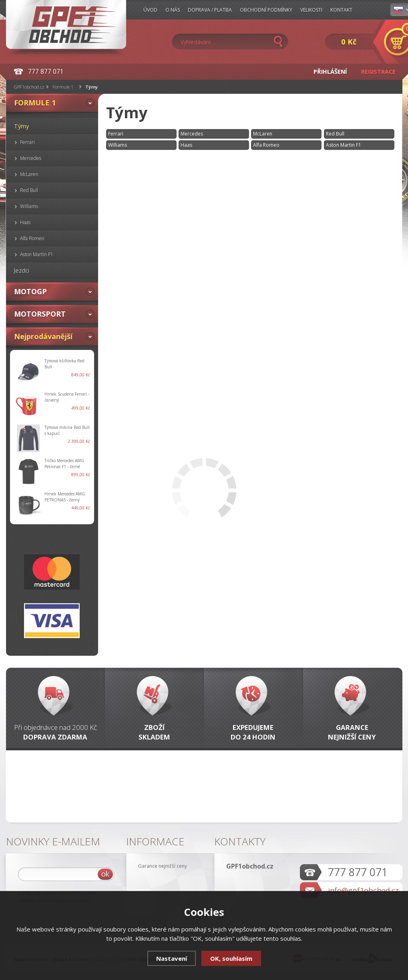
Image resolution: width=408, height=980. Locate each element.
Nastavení (172, 958)
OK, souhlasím (231, 958)
